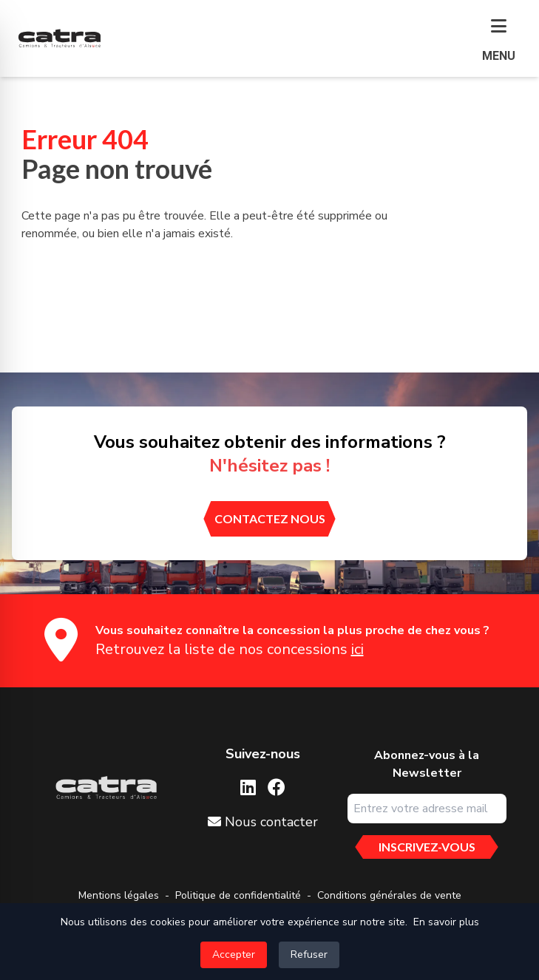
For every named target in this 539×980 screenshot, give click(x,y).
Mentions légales (119, 895)
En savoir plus (446, 922)
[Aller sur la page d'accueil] (106, 788)
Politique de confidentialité (238, 895)
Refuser (309, 955)
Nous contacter (263, 822)
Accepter (234, 955)
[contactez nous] (270, 519)
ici (357, 649)
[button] (499, 41)
